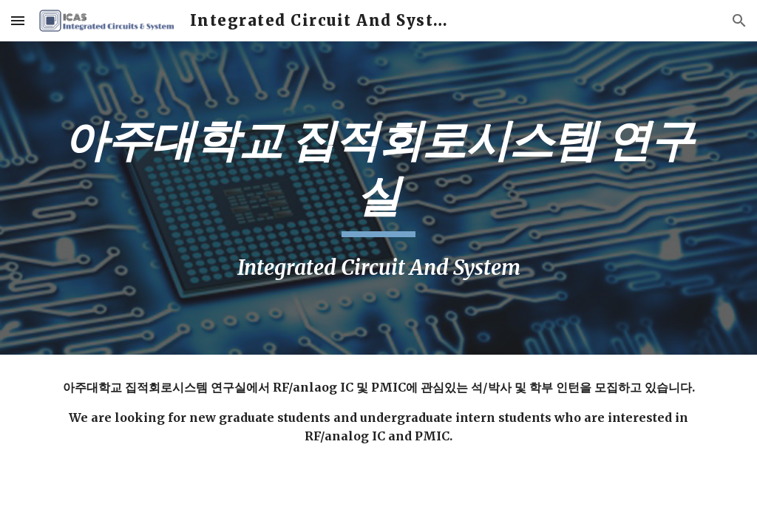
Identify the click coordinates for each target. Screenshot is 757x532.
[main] (379, 198)
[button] (18, 20)
